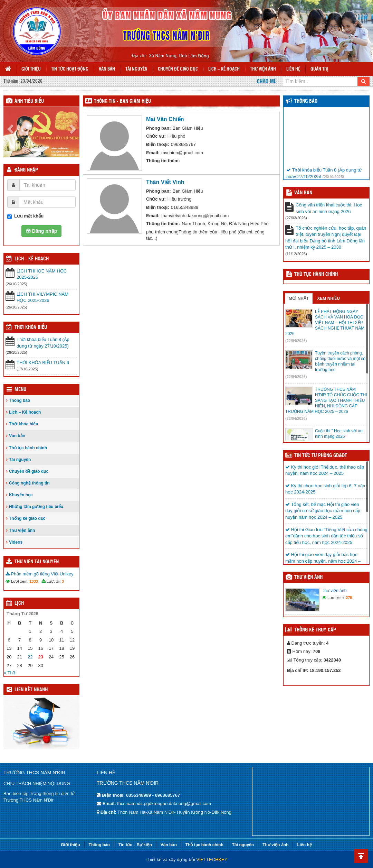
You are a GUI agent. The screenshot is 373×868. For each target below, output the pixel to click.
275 (349, 598)
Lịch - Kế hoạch (32, 259)
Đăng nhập (26, 170)
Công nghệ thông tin (29, 483)
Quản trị (319, 69)
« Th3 (9, 673)
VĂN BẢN (303, 193)
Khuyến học (21, 495)
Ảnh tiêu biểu (29, 101)
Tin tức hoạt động (70, 69)
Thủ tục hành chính (28, 448)
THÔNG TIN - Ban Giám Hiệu (122, 101)
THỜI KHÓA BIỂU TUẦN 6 (43, 363)
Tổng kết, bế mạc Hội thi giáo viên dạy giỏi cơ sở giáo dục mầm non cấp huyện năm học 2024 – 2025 (323, 511)
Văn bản (107, 69)
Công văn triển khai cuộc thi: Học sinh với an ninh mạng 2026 (329, 208)
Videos (16, 542)
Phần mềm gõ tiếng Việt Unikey (40, 574)
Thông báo (20, 400)
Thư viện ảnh (263, 69)
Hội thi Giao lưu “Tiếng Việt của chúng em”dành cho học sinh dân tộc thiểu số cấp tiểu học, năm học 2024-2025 (326, 536)
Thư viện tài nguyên (37, 562)
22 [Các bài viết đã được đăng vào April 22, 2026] (30, 657)
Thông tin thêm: (163, 161)
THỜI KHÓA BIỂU (31, 327)
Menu (20, 390)
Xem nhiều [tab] (328, 298)
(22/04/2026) (296, 341)
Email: (153, 153)
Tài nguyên (136, 69)
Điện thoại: (158, 144)
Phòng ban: (159, 128)
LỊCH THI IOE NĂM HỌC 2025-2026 (42, 274)
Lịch (19, 603)
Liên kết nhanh (31, 690)
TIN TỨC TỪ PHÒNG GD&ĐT (321, 456)
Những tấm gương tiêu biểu (36, 507)
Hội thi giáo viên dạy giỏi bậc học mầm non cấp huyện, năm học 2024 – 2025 (323, 561)
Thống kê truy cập (315, 630)
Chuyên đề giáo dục (178, 69)
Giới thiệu (31, 69)
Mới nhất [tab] (299, 298)
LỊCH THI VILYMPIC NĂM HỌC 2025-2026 (42, 297)
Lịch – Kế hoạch (224, 69)
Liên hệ (293, 69)
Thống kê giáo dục (27, 518)
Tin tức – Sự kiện (135, 845)
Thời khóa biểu (24, 424)
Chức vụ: (156, 136)
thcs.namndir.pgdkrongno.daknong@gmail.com (164, 804)
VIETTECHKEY (212, 860)
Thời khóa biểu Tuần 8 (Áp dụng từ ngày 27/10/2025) (43, 343)
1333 (34, 581)
